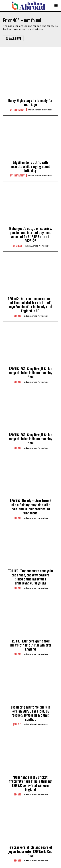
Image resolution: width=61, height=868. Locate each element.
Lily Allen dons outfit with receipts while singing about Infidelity (30, 167)
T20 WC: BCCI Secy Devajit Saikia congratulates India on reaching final (30, 373)
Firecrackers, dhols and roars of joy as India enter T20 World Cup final (30, 851)
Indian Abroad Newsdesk (40, 110)
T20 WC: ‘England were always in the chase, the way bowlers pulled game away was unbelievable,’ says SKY (30, 577)
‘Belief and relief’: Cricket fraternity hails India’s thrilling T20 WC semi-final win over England (30, 783)
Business (18, 246)
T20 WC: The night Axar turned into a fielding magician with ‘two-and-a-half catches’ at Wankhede (30, 507)
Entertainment (18, 110)
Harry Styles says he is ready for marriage (30, 103)
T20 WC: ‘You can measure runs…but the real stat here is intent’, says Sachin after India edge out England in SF (30, 305)
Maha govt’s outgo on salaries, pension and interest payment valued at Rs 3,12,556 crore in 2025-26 (30, 235)
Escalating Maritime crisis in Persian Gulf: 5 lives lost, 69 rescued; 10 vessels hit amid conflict (30, 713)
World (18, 724)
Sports (18, 316)
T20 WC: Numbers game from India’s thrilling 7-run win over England (30, 645)
